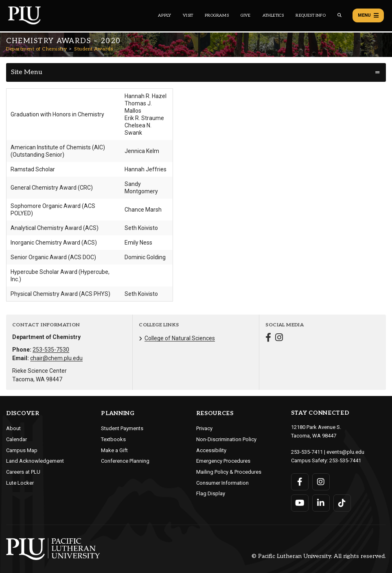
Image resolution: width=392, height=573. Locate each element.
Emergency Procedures (223, 461)
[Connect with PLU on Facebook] (300, 482)
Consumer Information (222, 483)
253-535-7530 (51, 350)
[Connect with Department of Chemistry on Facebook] (268, 338)
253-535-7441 (345, 460)
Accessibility (211, 450)
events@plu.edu (345, 452)
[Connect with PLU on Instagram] (321, 482)
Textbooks (113, 439)
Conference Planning (125, 461)
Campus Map (22, 450)
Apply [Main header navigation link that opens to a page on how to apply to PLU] (164, 15)
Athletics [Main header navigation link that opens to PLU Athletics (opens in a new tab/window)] (273, 15)
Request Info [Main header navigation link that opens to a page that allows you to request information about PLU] (310, 15)
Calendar (16, 439)
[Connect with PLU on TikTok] (342, 503)
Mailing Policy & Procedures (229, 472)
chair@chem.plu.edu (56, 358)
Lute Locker (20, 483)
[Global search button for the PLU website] (339, 15)
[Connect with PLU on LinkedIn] (321, 503)
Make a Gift (114, 450)
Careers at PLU (23, 472)
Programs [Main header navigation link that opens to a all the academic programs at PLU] (217, 15)
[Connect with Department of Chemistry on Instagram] (279, 338)
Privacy (204, 428)
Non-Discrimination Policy (226, 439)
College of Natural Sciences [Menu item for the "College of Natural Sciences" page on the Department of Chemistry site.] (180, 338)
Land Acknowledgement (35, 461)
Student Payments (122, 428)
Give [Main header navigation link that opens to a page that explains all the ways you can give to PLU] (246, 15)
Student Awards (93, 49)
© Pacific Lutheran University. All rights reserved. (319, 556)
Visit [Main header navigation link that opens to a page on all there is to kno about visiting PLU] (188, 15)
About (13, 428)
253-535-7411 (307, 452)
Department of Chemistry (37, 49)
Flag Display (211, 493)
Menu (368, 15)
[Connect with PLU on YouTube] (300, 503)
